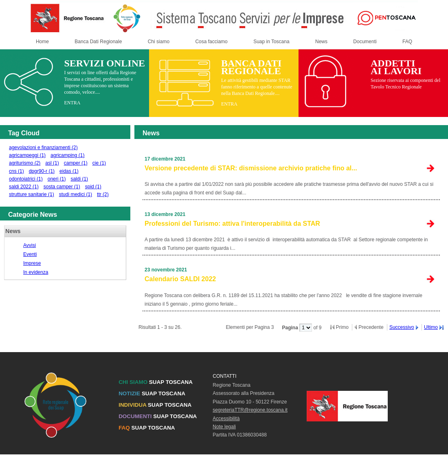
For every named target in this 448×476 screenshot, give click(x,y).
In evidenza (36, 272)
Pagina (291, 328)
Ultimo (431, 327)
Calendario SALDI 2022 (180, 279)
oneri (57, 179)
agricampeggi (27, 155)
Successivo (402, 327)
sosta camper (62, 187)
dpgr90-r (42, 171)
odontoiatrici (26, 179)
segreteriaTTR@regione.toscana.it (250, 410)
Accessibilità (226, 419)
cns (16, 171)
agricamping (67, 155)
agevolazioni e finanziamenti (43, 148)
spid (93, 187)
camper (76, 163)
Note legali (224, 427)
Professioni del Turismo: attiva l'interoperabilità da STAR (232, 224)
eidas (69, 171)
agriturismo (25, 163)
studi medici (76, 194)
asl (52, 163)
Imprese (32, 263)
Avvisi (30, 245)
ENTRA (72, 103)
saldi (79, 179)
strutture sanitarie (32, 194)
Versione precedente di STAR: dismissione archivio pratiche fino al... (251, 168)
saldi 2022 (24, 187)
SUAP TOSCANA (156, 382)
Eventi (30, 254)
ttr (103, 194)
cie (99, 163)
